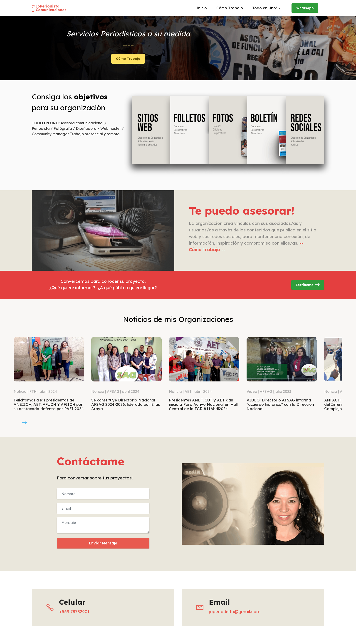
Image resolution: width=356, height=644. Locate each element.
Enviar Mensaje (103, 543)
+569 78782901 (74, 611)
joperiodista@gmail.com (235, 611)
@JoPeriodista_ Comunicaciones (49, 8)
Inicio (202, 8)
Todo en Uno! (265, 8)
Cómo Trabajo (230, 8)
